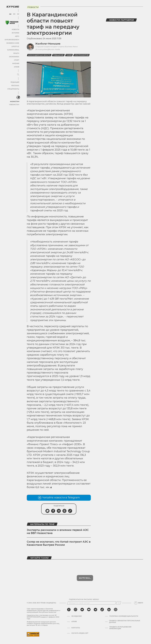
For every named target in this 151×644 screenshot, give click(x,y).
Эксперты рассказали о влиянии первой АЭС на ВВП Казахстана (58, 532)
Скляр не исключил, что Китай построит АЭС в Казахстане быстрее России (59, 543)
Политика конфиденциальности (124, 616)
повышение (58, 55)
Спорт (17, 60)
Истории (15, 33)
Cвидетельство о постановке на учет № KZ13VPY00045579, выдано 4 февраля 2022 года (43, 617)
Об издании (76, 616)
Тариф (69, 55)
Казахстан (15, 101)
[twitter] (82, 610)
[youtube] (89, 610)
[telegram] (95, 610)
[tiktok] (102, 610)
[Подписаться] (119, 603)
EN (14, 14)
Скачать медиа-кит (80, 633)
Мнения (16, 64)
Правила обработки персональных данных (125, 622)
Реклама (15, 86)
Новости (15, 30)
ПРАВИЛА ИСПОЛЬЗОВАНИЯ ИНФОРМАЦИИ (120, 628)
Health (16, 53)
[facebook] (69, 610)
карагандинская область (39, 55)
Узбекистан (14, 105)
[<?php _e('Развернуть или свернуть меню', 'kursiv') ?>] (18, 97)
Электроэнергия (81, 55)
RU (10, 14)
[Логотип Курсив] (13, 7)
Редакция (15, 82)
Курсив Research (12, 40)
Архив (17, 67)
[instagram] (75, 610)
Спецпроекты (13, 89)
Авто (17, 36)
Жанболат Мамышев (48, 44)
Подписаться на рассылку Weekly (84, 600)
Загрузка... (85, 578)
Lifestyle (15, 47)
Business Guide (13, 43)
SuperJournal (13, 50)
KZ (18, 14)
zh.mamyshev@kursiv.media (48, 49)
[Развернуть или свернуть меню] (18, 75)
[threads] (116, 610)
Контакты (76, 628)
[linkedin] (109, 610)
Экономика (14, 57)
